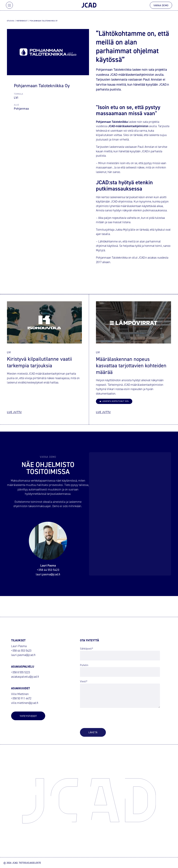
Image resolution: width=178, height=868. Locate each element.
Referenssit (22, 21)
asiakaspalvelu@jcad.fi (25, 677)
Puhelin (84, 665)
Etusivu (11, 21)
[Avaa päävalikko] (9, 5)
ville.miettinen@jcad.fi (25, 703)
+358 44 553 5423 (21, 651)
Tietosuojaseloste (30, 863)
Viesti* (84, 681)
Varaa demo (161, 5)
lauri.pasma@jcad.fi (23, 655)
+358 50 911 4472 (21, 698)
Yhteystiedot (28, 716)
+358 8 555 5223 (21, 672)
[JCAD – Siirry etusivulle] (89, 5)
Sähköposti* (86, 649)
